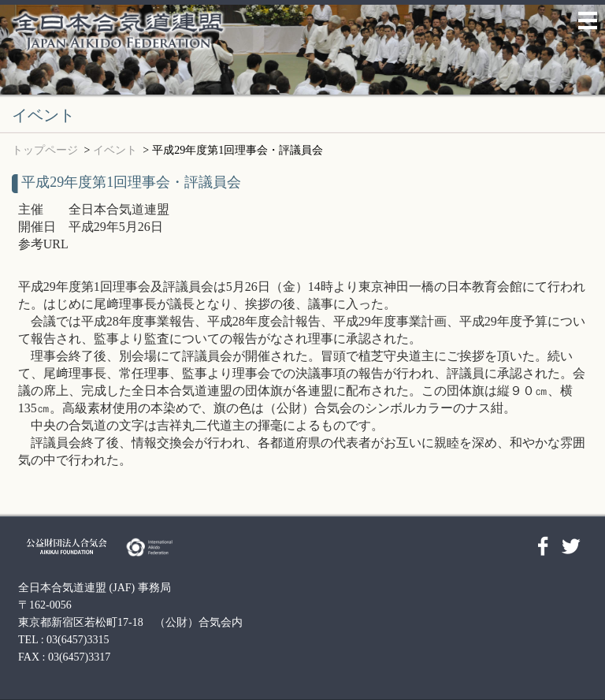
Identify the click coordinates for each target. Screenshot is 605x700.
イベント (115, 150)
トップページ (45, 150)
